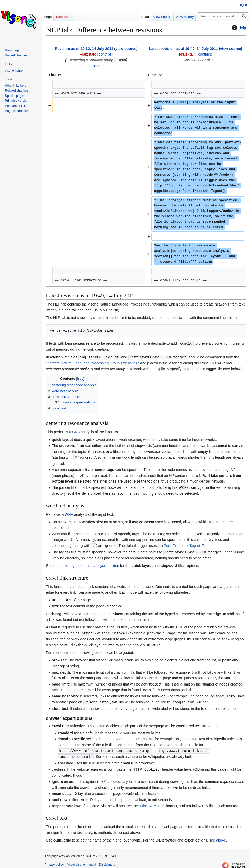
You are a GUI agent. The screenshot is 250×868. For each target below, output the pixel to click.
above (221, 837)
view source (126, 49)
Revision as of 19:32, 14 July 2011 (84, 49)
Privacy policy (54, 862)
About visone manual (81, 862)
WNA (69, 513)
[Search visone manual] (223, 16)
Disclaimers (107, 862)
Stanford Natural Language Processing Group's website (91, 363)
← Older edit (96, 66)
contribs (105, 54)
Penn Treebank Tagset (182, 545)
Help (238, 28)
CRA (76, 431)
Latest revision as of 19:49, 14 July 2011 (183, 49)
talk (93, 54)
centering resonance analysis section (89, 564)
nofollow (146, 803)
